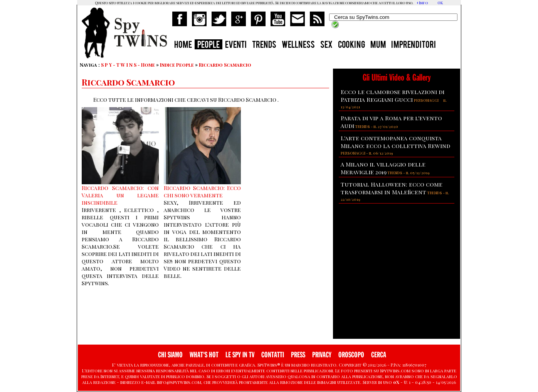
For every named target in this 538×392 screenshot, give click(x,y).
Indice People (177, 65)
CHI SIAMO (170, 355)
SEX (326, 45)
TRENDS (264, 45)
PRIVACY (322, 355)
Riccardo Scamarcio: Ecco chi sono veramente (202, 192)
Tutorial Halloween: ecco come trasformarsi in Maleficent (392, 188)
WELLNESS (298, 45)
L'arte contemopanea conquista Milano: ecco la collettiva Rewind (395, 142)
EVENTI (236, 45)
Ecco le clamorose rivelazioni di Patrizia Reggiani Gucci (393, 96)
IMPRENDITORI (414, 45)
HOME (183, 45)
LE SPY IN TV (240, 355)
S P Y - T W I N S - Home (128, 65)
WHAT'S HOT (204, 355)
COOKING (351, 45)
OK (440, 3)
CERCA (379, 355)
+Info (422, 3)
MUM (378, 45)
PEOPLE (208, 45)
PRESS (298, 355)
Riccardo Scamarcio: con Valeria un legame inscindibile (120, 195)
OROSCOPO (351, 355)
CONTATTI (273, 355)
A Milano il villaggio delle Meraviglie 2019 (383, 168)
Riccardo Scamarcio (225, 65)
